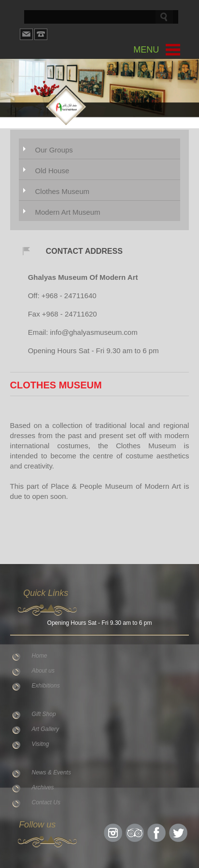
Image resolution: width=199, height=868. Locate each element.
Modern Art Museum (67, 212)
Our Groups (54, 150)
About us (43, 671)
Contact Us (46, 802)
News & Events (51, 772)
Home (40, 656)
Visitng (41, 744)
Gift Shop (44, 714)
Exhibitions (46, 686)
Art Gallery (46, 729)
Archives (43, 787)
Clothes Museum (62, 191)
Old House (52, 171)
